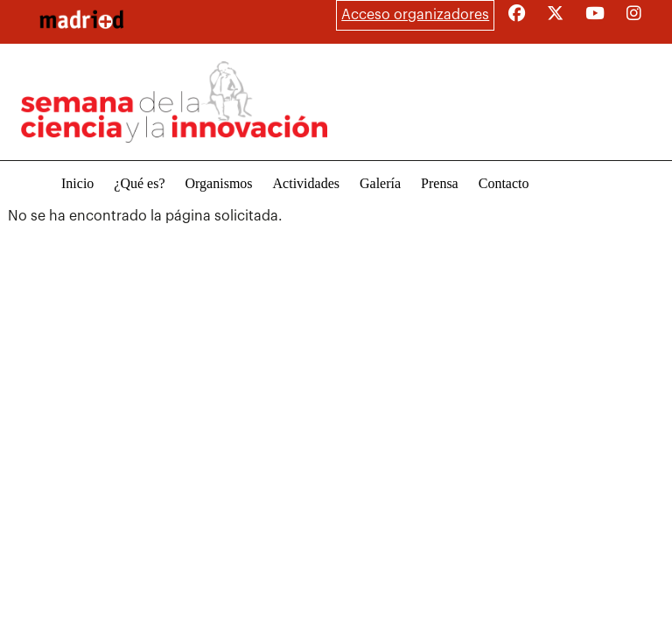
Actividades (306, 183)
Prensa (440, 183)
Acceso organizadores (415, 15)
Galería (380, 183)
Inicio (77, 183)
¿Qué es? (139, 183)
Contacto (504, 183)
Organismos (219, 183)
